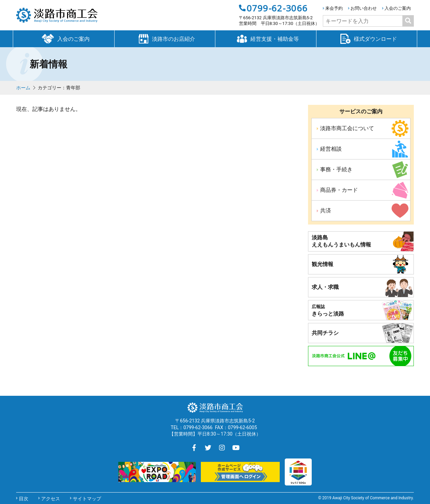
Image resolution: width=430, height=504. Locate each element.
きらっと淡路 (328, 310)
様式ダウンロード (367, 38)
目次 (24, 499)
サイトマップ (87, 499)
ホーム (23, 88)
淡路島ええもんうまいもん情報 (341, 241)
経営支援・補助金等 (266, 38)
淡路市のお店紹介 (165, 38)
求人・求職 (325, 287)
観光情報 (322, 264)
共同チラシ (325, 333)
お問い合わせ (364, 8)
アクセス (51, 499)
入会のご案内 (398, 8)
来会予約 (334, 8)
